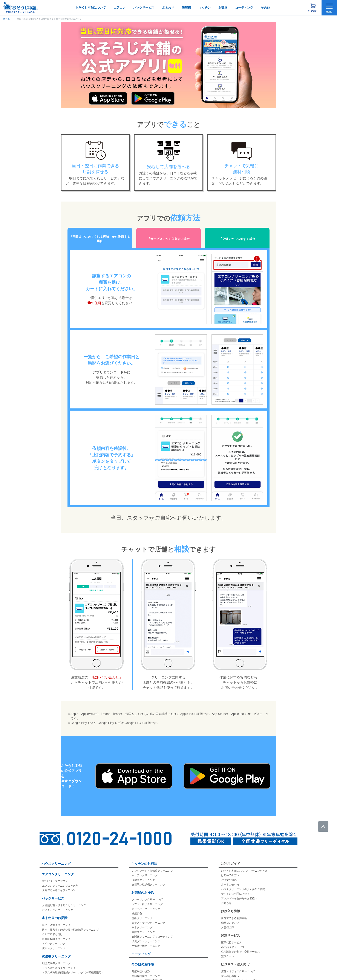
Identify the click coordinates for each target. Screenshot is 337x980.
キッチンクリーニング (145, 870)
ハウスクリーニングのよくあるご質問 (243, 884)
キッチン (205, 8)
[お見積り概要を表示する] (313, 8)
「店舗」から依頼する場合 (237, 236)
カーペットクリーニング (146, 904)
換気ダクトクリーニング (146, 936)
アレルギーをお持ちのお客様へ (239, 893)
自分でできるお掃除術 (234, 913)
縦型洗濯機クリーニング (56, 958)
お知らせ (226, 898)
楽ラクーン (228, 951)
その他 (265, 8)
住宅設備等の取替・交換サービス (240, 947)
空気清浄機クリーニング (146, 941)
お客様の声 (228, 922)
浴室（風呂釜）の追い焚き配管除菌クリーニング (70, 925)
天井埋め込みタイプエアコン (59, 885)
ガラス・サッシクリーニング (149, 918)
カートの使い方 (230, 879)
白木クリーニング (142, 922)
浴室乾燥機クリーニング (56, 934)
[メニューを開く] (329, 8)
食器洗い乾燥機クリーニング (149, 879)
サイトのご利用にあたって (237, 889)
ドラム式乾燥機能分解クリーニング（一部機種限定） (73, 967)
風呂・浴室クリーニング (56, 920)
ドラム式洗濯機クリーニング (59, 963)
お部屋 (223, 8)
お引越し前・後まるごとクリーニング (64, 900)
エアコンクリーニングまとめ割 (60, 881)
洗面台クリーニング (54, 943)
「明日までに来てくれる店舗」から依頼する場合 (100, 236)
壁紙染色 (137, 908)
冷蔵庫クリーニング (143, 875)
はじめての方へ (230, 870)
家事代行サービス (231, 937)
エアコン (119, 8)
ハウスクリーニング (56, 858)
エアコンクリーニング (58, 869)
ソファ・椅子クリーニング (147, 899)
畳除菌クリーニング (143, 927)
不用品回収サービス (233, 942)
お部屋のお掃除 (143, 887)
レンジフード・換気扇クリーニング (152, 865)
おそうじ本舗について (91, 8)
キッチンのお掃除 (144, 858)
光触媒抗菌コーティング (146, 971)
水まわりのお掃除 (55, 913)
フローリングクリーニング (147, 894)
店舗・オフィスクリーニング (238, 966)
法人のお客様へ (230, 971)
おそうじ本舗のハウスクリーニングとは (244, 865)
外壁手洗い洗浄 (141, 966)
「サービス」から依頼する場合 (168, 236)
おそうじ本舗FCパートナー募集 (240, 975)
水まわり (168, 8)
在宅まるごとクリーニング (58, 905)
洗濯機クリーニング (56, 951)
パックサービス (144, 8)
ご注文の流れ (229, 875)
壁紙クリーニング (142, 913)
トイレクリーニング (54, 938)
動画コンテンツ (230, 918)
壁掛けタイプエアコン (55, 876)
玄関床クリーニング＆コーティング (152, 931)
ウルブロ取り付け (52, 929)
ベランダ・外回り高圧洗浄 (147, 975)
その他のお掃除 (143, 959)
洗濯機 (186, 8)
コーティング (244, 8)
